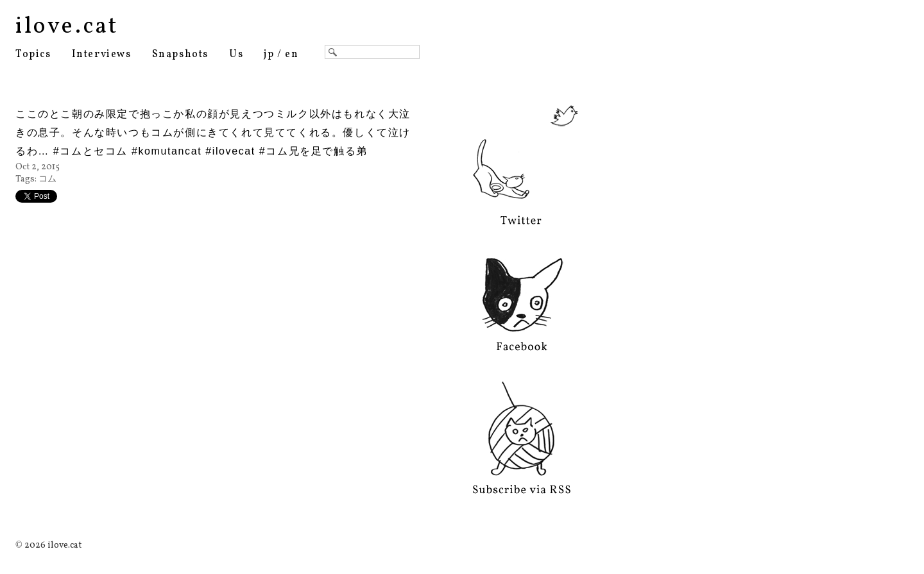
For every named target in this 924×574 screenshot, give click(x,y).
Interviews (102, 55)
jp (269, 55)
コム (47, 179)
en (292, 55)
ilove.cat (67, 27)
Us (236, 55)
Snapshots (180, 55)
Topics (33, 55)
